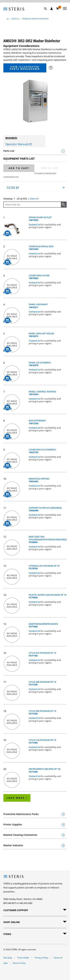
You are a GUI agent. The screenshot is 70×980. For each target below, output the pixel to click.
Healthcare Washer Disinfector (35, 19)
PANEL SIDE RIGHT (38, 306)
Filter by (13, 188)
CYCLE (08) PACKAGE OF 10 (42, 683)
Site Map (8, 958)
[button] (47, 13)
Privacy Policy (42, 958)
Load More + (17, 798)
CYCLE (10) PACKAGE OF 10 (42, 741)
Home (14, 19)
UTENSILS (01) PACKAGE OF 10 (44, 567)
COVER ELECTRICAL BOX (41, 248)
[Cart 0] (58, 9)
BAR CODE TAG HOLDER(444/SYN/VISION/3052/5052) (48, 539)
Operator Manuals (18, 144)
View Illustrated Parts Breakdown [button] (25, 68)
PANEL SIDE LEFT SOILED (42, 335)
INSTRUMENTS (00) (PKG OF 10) (45, 770)
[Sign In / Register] (52, 9)
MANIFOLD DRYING (39, 480)
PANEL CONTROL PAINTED (42, 393)
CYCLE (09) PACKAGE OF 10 (42, 712)
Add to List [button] (50, 168)
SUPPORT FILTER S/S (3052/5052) (45, 509)
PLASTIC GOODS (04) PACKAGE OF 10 (48, 596)
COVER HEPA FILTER (39, 277)
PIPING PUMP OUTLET (40, 219)
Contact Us (35, 225)
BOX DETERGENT (37, 422)
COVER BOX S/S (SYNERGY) (42, 451)
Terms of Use (19, 963)
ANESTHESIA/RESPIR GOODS (43, 625)
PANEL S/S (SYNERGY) (40, 364)
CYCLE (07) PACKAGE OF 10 (42, 654)
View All (34, 199)
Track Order (23, 958)
